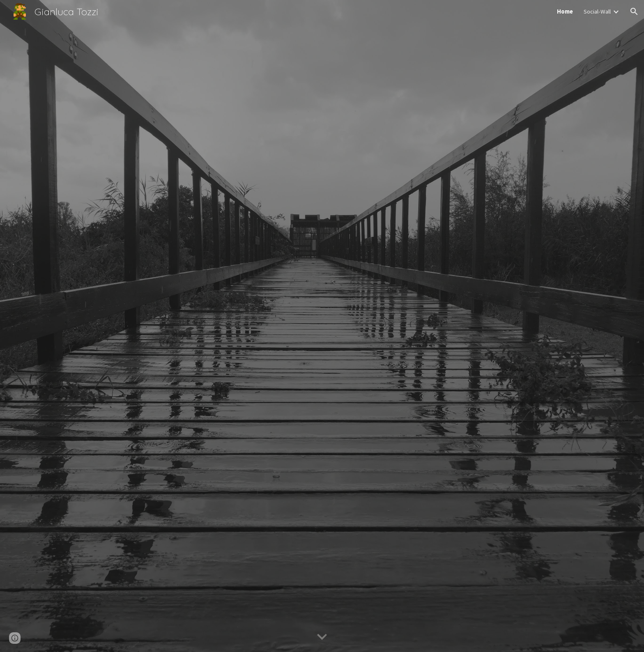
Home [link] (565, 11)
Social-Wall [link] (597, 11)
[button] (634, 11)
